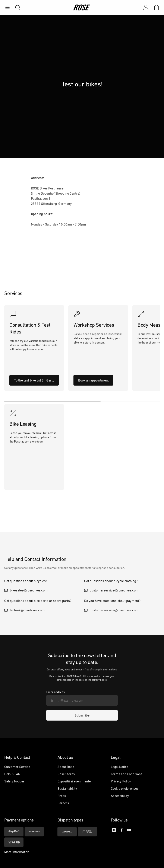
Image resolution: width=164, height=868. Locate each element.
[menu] (7, 7)
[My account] (146, 7)
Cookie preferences (125, 788)
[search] (16, 7)
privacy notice (99, 680)
